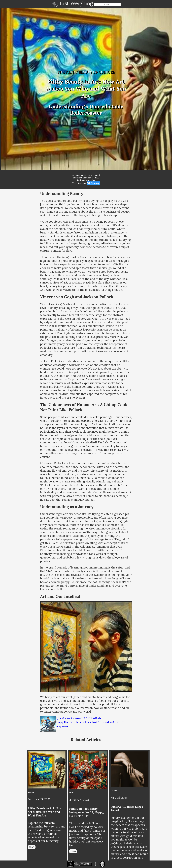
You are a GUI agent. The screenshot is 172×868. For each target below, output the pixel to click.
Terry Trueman (79, 183)
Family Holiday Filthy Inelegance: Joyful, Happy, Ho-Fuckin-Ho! (87, 812)
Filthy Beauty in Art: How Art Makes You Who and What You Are (45, 812)
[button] (71, 864)
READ (32, 847)
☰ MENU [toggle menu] (86, 864)
